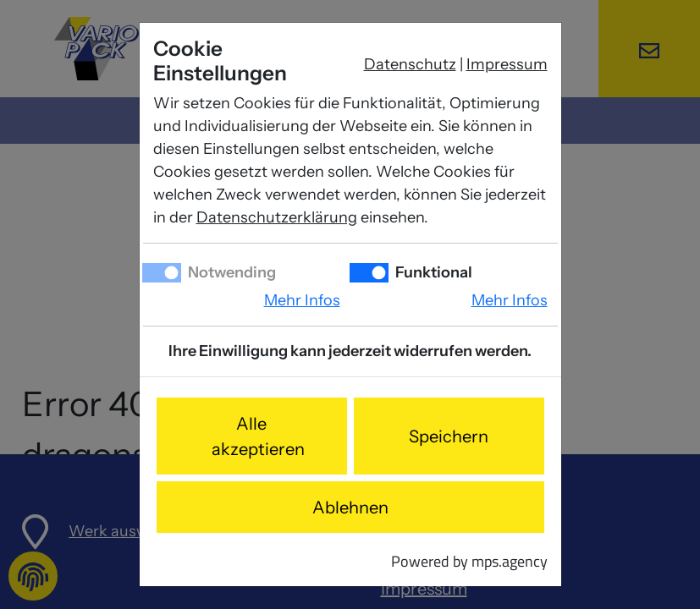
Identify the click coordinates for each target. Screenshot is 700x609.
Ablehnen (350, 507)
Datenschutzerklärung (277, 217)
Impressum (507, 64)
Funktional (433, 272)
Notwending (231, 272)
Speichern (449, 436)
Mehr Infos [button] (302, 300)
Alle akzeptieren (258, 436)
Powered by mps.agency (469, 561)
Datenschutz (410, 64)
